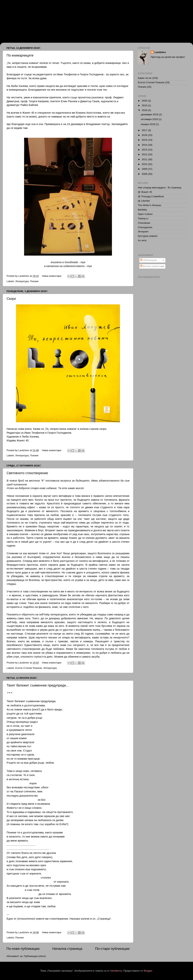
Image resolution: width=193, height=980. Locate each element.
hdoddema (116, 971)
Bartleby (142, 210)
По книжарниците (20, 55)
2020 (145, 101)
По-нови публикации (23, 949)
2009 (145, 169)
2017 (145, 130)
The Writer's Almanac (150, 205)
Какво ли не (145, 78)
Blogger (148, 971)
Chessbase (144, 223)
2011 (145, 159)
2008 (145, 174)
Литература (22, 281)
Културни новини (148, 236)
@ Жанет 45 (145, 192)
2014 (145, 145)
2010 (145, 164)
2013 (145, 150)
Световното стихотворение (27, 473)
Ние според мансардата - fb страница (160, 188)
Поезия (34, 281)
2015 (145, 140)
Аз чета (142, 240)
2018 (145, 110)
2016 (145, 135)
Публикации (148, 260)
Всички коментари (152, 266)
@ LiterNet (144, 201)
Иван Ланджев (22, 17)
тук (83, 262)
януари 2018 (148, 124)
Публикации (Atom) (35, 956)
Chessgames (145, 227)
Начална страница (67, 949)
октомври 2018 (150, 119)
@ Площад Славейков (151, 196)
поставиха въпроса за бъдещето (67, 481)
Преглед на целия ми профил (168, 57)
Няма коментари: (52, 276)
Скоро (11, 299)
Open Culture (145, 214)
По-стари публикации (112, 949)
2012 (145, 154)
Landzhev (160, 52)
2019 (145, 105)
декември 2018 (150, 114)
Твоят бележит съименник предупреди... (38, 685)
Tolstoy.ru (143, 218)
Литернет (143, 232)
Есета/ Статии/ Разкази (29, 668)
